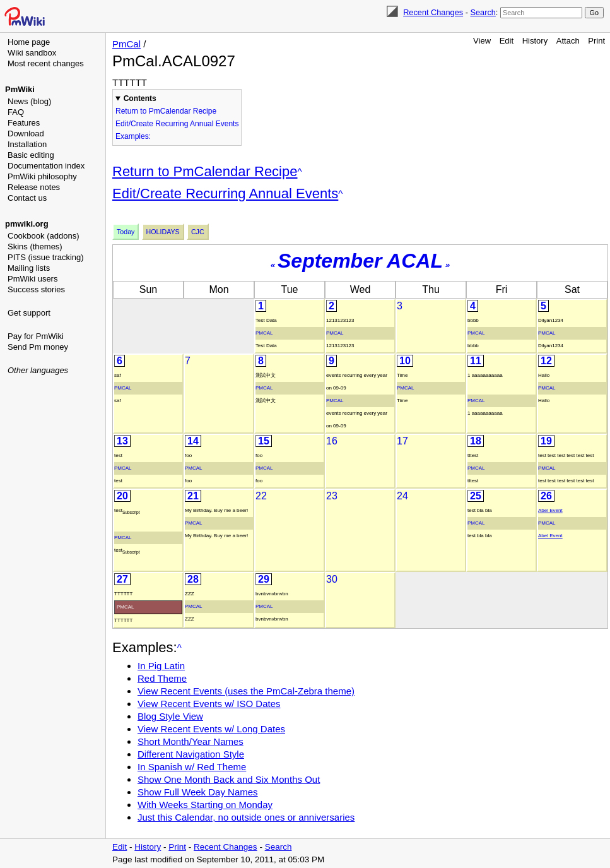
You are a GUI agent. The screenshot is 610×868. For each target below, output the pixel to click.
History (535, 41)
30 (332, 579)
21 (193, 496)
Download (26, 134)
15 (264, 441)
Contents (140, 98)
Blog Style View (170, 716)
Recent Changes (433, 12)
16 (332, 441)
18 (476, 441)
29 (264, 579)
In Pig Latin (161, 666)
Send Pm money (38, 347)
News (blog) (29, 101)
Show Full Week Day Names (198, 792)
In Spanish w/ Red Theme (192, 767)
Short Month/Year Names (191, 741)
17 (402, 441)
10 (405, 361)
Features (24, 123)
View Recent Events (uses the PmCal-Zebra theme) (246, 691)
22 (261, 496)
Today (126, 232)
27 (122, 579)
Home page (29, 42)
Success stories (36, 289)
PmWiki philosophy (42, 176)
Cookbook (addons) (43, 236)
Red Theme (162, 678)
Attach (568, 41)
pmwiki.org (27, 224)
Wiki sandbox (32, 53)
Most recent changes (46, 63)
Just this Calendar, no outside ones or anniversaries (246, 817)
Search (483, 12)
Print (596, 41)
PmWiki (20, 89)
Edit (507, 41)
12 (546, 361)
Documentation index (46, 166)
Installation (27, 144)
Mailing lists (29, 268)
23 (332, 496)
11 (476, 361)
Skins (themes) (35, 247)
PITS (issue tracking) (46, 257)
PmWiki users (32, 279)
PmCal (126, 44)
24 (402, 496)
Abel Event (550, 510)
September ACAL (360, 261)
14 (193, 441)
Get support (29, 313)
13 (122, 441)
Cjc (198, 232)
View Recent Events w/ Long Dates (211, 729)
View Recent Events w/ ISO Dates (209, 704)
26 (546, 496)
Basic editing (31, 155)
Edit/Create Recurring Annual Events (177, 124)
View (482, 41)
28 (193, 579)
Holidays (163, 232)
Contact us (27, 198)
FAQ (16, 112)
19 (546, 441)
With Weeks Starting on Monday (205, 805)
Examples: (133, 136)
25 (476, 496)
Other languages (38, 370)
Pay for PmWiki (36, 336)
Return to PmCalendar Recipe (166, 111)
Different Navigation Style (191, 754)
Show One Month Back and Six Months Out (229, 779)
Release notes (34, 187)
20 (122, 496)
